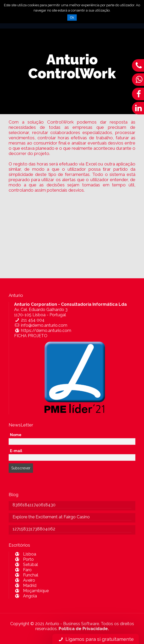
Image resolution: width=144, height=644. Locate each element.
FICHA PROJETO (31, 336)
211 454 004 (29, 320)
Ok (72, 18)
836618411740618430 (34, 505)
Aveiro (25, 580)
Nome (16, 435)
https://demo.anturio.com (43, 331)
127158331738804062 (34, 529)
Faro (23, 570)
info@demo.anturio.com (41, 325)
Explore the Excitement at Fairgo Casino (51, 517)
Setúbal (26, 565)
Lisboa (25, 554)
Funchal (26, 575)
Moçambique (31, 591)
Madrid (25, 585)
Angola (26, 596)
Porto (24, 559)
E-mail (16, 451)
